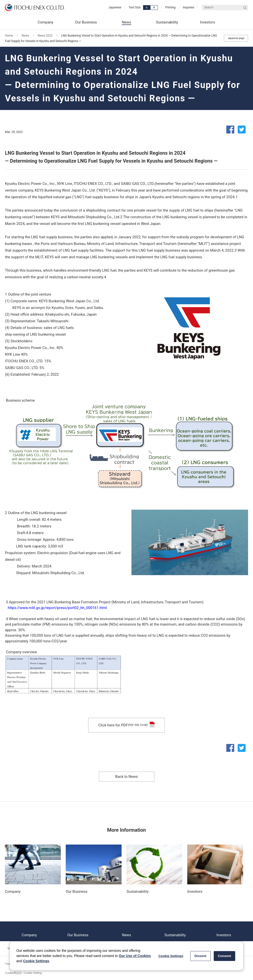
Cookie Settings (36, 961)
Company (29, 931)
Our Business (78, 931)
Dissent (200, 956)
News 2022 (45, 36)
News (25, 36)
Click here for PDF (126, 725)
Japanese (115, 7)
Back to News (126, 777)
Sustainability (175, 931)
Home (9, 36)
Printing (170, 7)
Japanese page (236, 38)
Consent (224, 956)
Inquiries (189, 7)
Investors (224, 931)
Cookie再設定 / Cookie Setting (23, 973)
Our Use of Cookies (135, 956)
